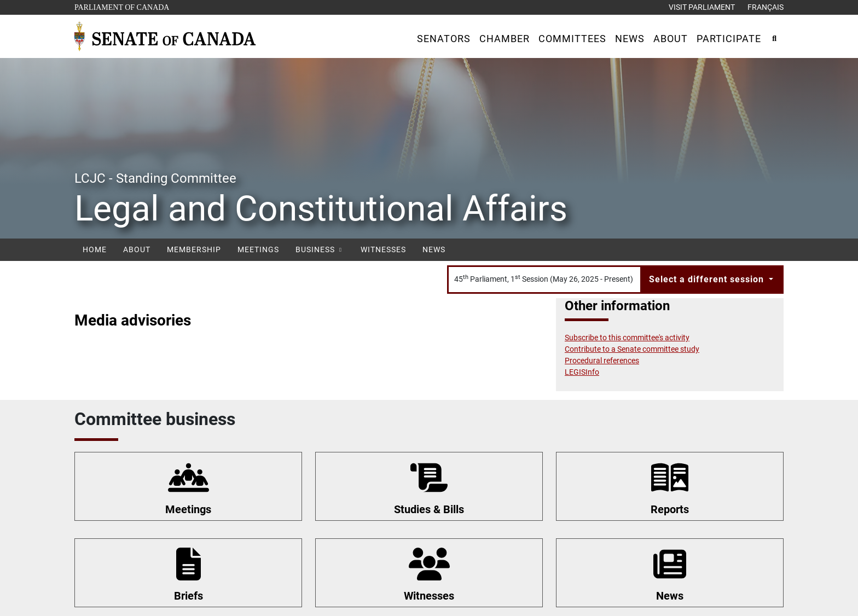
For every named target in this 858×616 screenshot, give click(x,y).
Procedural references (602, 361)
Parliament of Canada (121, 6)
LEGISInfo (582, 372)
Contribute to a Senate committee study (632, 349)
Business (320, 249)
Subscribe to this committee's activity (627, 338)
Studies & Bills (429, 509)
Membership (194, 249)
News (434, 249)
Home (95, 249)
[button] (444, 39)
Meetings (258, 249)
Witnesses (383, 249)
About (137, 249)
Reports (670, 509)
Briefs (189, 596)
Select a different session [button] (708, 279)
